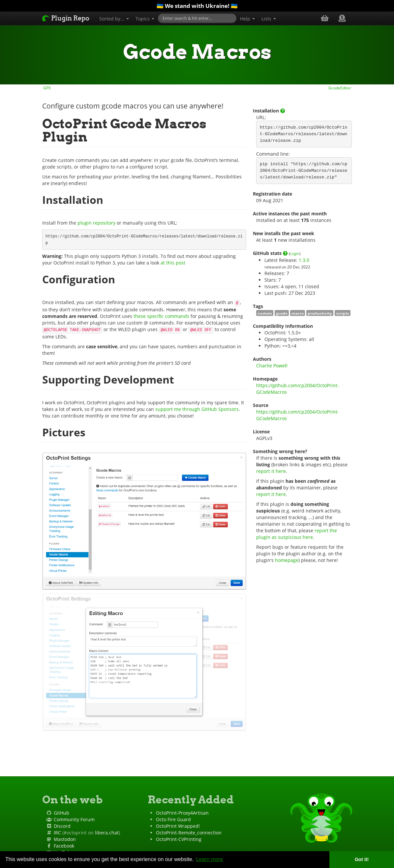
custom (265, 313)
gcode (282, 313)
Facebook (64, 846)
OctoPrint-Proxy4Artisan (182, 813)
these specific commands (161, 316)
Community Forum (74, 819)
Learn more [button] (210, 859)
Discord (62, 826)
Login (295, 253)
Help (247, 19)
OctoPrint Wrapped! (178, 826)
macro (298, 313)
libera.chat (107, 833)
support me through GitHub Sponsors (197, 409)
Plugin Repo (66, 18)
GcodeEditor (340, 88)
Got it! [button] (362, 859)
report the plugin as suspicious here (297, 534)
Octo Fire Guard (173, 819)
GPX (46, 88)
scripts (343, 313)
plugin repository (96, 223)
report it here (271, 471)
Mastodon (65, 839)
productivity (320, 313)
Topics (145, 19)
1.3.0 (304, 260)
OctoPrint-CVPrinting (179, 839)
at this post (173, 263)
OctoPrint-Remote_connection (189, 833)
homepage (287, 560)
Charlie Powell (272, 366)
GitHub (61, 813)
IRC (57, 833)
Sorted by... (114, 19)
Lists (269, 19)
